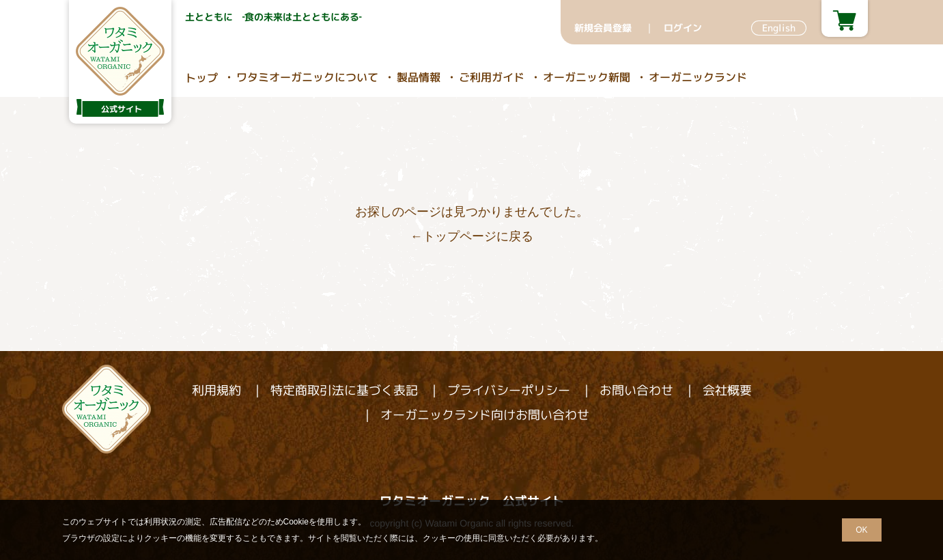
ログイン (682, 28)
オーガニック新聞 (586, 77)
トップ (201, 78)
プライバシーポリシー (508, 390)
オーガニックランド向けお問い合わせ (484, 415)
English (778, 28)
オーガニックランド (697, 77)
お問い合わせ (636, 390)
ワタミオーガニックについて (307, 77)
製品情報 (418, 77)
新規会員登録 (602, 28)
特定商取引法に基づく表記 (343, 390)
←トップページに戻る (471, 236)
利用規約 (216, 390)
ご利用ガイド (491, 77)
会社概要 (727, 390)
